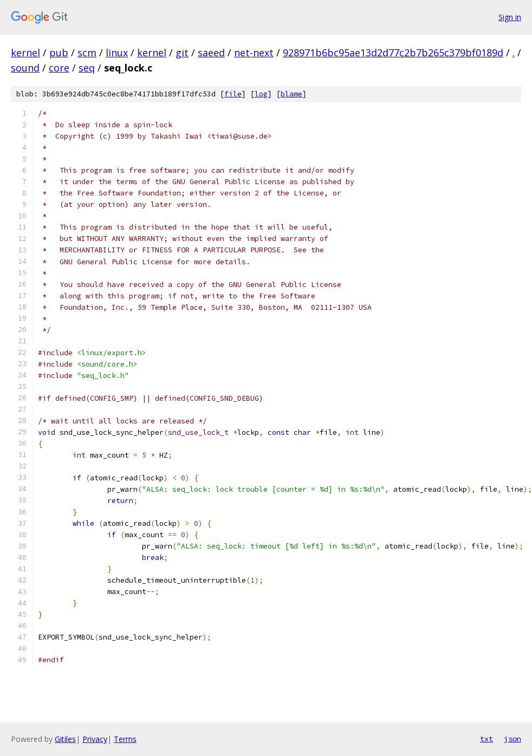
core (59, 68)
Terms (125, 739)
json (512, 739)
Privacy (95, 739)
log (261, 94)
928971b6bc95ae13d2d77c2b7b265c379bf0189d (393, 53)
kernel (25, 53)
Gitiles (65, 739)
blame (291, 94)
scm (87, 53)
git (182, 53)
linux (117, 53)
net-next (254, 53)
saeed (211, 53)
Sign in (510, 17)
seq (87, 68)
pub (59, 53)
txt (486, 739)
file (233, 94)
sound (25, 68)
